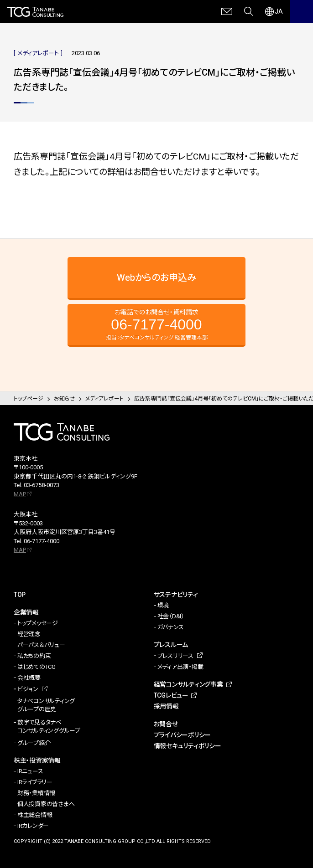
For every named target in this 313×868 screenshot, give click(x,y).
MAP (20, 494)
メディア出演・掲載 (180, 667)
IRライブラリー (35, 782)
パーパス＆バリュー (41, 645)
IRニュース (30, 771)
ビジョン (28, 689)
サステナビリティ (176, 595)
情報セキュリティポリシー (188, 746)
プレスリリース (175, 656)
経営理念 (29, 634)
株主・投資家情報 (37, 760)
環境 (163, 605)
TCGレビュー (171, 695)
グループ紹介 (34, 743)
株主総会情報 (35, 815)
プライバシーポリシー (182, 735)
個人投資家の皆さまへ (46, 804)
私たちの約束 (34, 656)
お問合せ (166, 724)
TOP (20, 595)
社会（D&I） (171, 616)
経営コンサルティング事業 (188, 684)
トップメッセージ (38, 623)
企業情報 (26, 612)
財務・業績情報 (36, 793)
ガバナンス (171, 627)
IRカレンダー (33, 826)
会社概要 (29, 678)
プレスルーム (171, 645)
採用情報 (166, 706)
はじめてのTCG (37, 667)
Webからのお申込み (156, 277)
